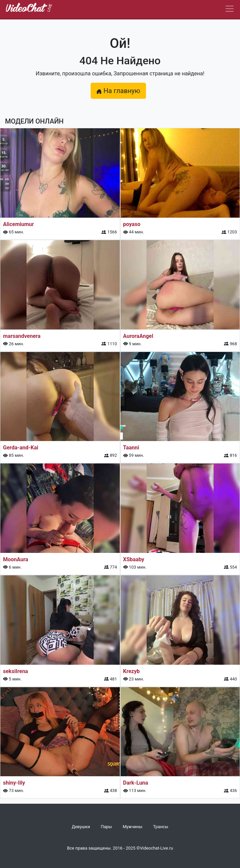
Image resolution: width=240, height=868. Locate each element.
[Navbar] (230, 9)
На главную (118, 91)
